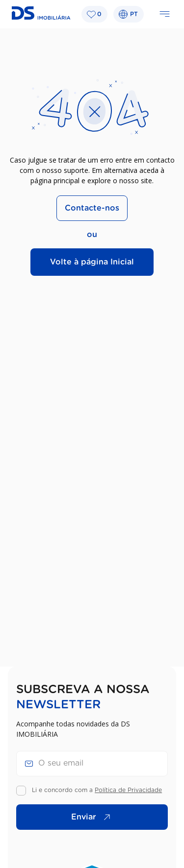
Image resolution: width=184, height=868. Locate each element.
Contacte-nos (92, 208)
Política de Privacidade (128, 790)
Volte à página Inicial (92, 262)
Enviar (93, 817)
